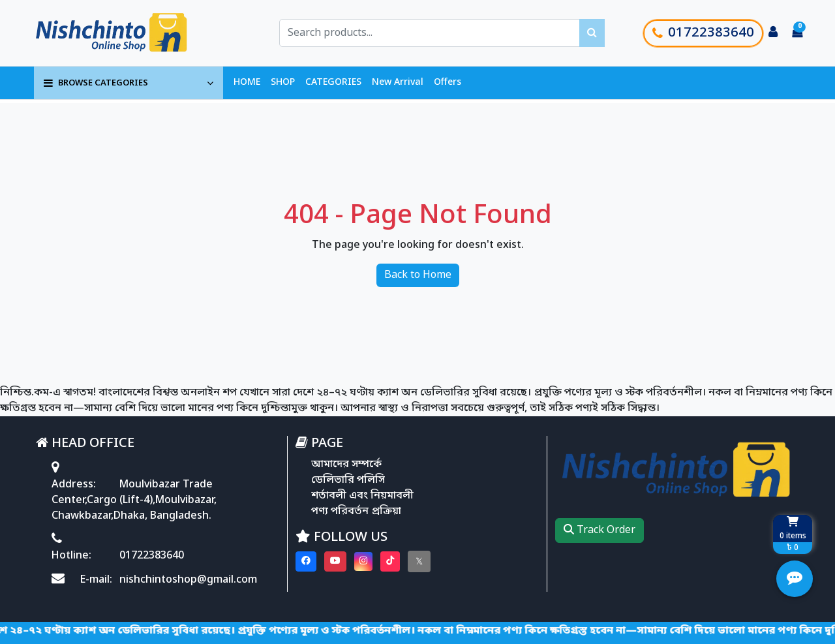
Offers (448, 83)
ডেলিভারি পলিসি (348, 480)
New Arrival (398, 83)
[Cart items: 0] (797, 33)
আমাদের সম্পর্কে (346, 465)
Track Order (600, 530)
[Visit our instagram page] (363, 561)
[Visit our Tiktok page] (390, 561)
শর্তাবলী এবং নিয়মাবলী (362, 496)
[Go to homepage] (126, 33)
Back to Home (418, 275)
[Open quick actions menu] (795, 579)
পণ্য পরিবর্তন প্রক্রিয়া (356, 512)
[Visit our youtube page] (335, 561)
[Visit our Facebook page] (306, 561)
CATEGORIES (333, 83)
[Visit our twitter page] (419, 561)
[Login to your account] (773, 33)
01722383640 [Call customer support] (703, 33)
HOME (247, 83)
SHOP (283, 83)
